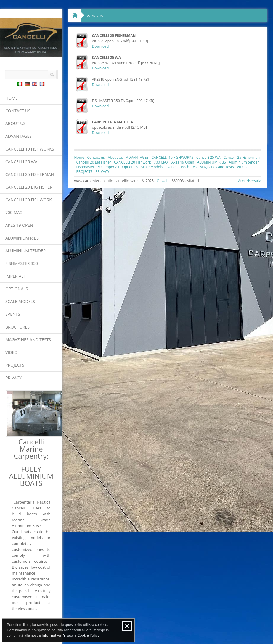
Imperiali (15, 276)
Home (12, 98)
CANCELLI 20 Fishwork (29, 200)
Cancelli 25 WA (21, 162)
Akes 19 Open (19, 225)
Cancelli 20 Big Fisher (29, 187)
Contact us (18, 111)
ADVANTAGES (19, 136)
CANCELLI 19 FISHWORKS (30, 149)
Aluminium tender (25, 251)
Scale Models (20, 301)
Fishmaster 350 (22, 263)
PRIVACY (13, 378)
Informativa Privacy (58, 635)
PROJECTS (15, 365)
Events (13, 314)
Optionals (17, 289)
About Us (15, 123)
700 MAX (14, 212)
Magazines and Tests (28, 340)
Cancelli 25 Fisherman (30, 174)
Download (101, 46)
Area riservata (250, 181)
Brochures (17, 327)
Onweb (163, 181)
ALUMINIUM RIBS (22, 238)
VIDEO (11, 352)
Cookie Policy (88, 635)
